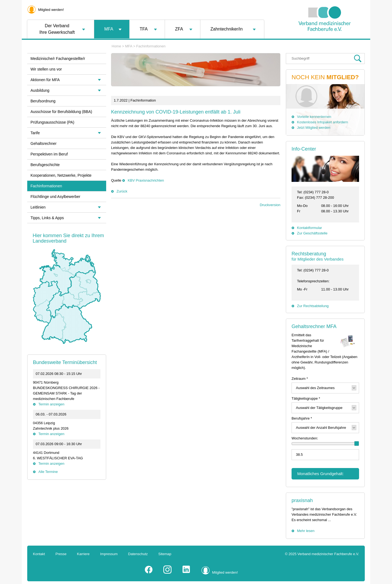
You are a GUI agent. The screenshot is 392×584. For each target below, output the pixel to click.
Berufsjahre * (302, 418)
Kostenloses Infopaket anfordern (322, 122)
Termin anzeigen (51, 404)
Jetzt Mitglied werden (314, 128)
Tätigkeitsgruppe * (306, 398)
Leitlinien (38, 207)
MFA (109, 29)
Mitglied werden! (51, 10)
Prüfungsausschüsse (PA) (52, 122)
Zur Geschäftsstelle (312, 233)
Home (116, 46)
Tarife (35, 133)
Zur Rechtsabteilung (313, 306)
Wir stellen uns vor (46, 69)
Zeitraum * (300, 379)
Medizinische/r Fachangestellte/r (58, 59)
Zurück (122, 191)
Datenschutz (138, 554)
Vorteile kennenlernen (314, 117)
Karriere (83, 554)
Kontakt (39, 554)
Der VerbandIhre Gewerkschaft (57, 29)
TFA (144, 29)
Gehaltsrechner (44, 143)
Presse (61, 554)
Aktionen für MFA (45, 80)
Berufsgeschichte (45, 165)
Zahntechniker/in (226, 29)
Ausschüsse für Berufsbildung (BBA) (61, 112)
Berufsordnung (43, 101)
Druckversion (270, 205)
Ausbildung (40, 90)
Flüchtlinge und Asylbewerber (55, 197)
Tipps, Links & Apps (47, 218)
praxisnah (302, 500)
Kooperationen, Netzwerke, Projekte (61, 175)
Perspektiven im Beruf (49, 154)
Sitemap (165, 554)
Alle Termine (48, 472)
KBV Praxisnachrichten (146, 180)
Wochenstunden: (305, 438)
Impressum (109, 554)
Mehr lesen (306, 531)
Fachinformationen (151, 46)
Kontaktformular (310, 228)
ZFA (179, 29)
